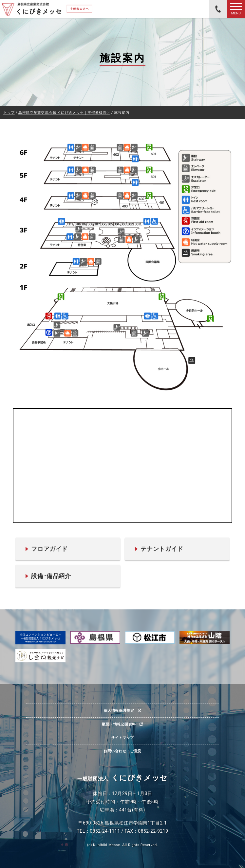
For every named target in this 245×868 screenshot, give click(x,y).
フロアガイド (49, 549)
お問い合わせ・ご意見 (122, 751)
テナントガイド (162, 549)
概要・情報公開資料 (119, 724)
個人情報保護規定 (119, 710)
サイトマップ (122, 738)
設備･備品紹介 (51, 576)
